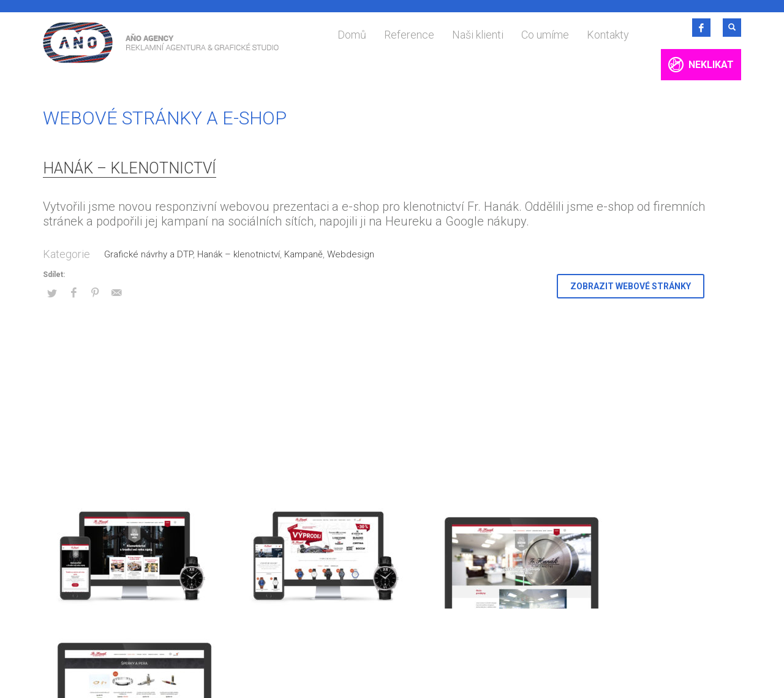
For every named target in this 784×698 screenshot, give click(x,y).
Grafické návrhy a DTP (149, 254)
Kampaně (303, 254)
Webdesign (351, 254)
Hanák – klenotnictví (130, 168)
